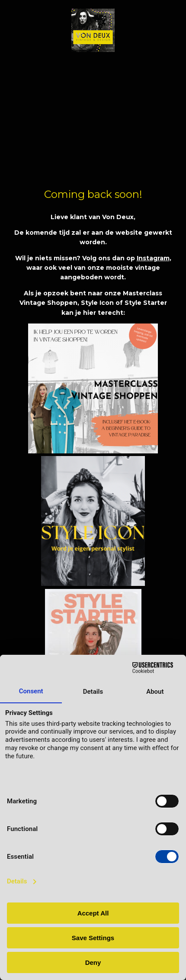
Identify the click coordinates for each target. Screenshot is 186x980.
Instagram (153, 258)
